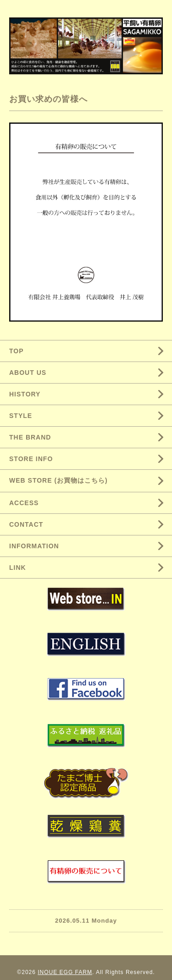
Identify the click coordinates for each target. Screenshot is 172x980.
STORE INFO (31, 459)
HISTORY (25, 394)
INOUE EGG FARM (65, 972)
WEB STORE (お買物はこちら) (58, 480)
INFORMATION (34, 546)
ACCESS (24, 503)
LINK (18, 568)
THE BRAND (30, 437)
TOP (17, 351)
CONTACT (26, 524)
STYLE (21, 416)
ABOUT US (28, 373)
